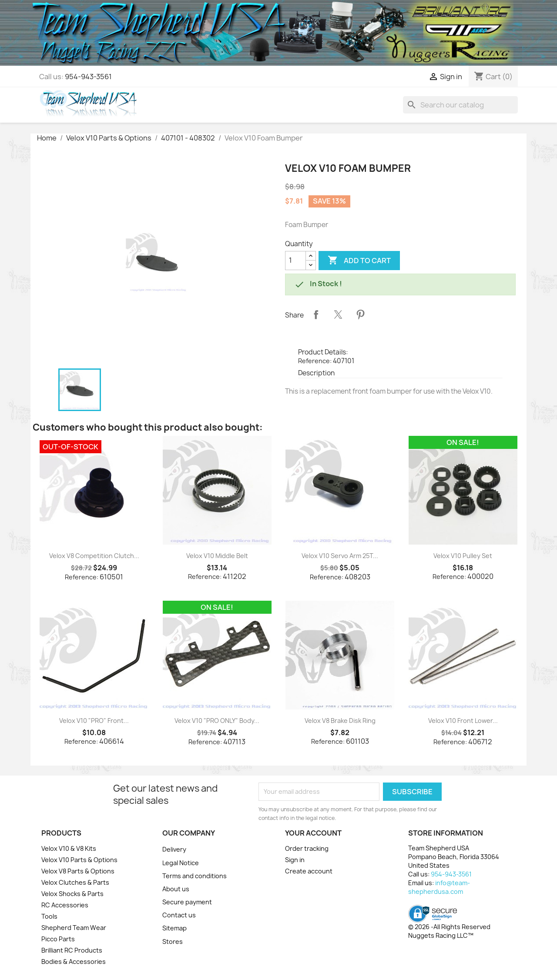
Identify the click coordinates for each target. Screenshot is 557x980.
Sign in (295, 860)
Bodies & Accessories (74, 962)
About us (176, 889)
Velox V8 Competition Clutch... (94, 556)
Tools (49, 916)
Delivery (174, 849)
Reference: (315, 361)
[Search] (460, 105)
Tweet (338, 314)
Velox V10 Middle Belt (217, 556)
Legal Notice (181, 863)
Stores (173, 942)
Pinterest (360, 314)
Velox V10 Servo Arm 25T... (340, 556)
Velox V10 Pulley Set (463, 556)
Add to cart (359, 261)
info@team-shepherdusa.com (439, 887)
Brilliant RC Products (72, 950)
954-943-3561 (88, 77)
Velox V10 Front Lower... (463, 721)
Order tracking (307, 848)
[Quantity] (295, 261)
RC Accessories (65, 905)
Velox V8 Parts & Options (78, 871)
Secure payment (187, 902)
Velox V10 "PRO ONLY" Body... (217, 721)
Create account (309, 871)
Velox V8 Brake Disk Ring (340, 721)
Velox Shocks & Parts (72, 894)
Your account (313, 833)
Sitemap (174, 928)
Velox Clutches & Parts (75, 882)
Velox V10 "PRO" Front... (94, 721)
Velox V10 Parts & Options (79, 860)
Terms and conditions (195, 876)
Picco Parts (58, 939)
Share (316, 314)
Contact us (179, 915)
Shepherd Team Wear (74, 928)
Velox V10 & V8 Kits (69, 848)
